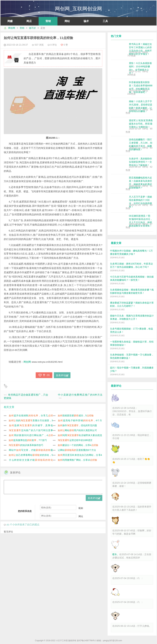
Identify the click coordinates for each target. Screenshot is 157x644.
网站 (67, 21)
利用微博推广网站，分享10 (78, 460)
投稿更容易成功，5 (76, 416)
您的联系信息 (25, 514)
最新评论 (116, 386)
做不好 (32, 28)
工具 (105, 21)
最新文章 (116, 243)
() (44, 375)
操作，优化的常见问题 (77, 425)
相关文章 (9, 407)
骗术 (86, 21)
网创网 (12, 28)
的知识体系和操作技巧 (26, 445)
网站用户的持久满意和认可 (77, 430)
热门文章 (116, 36)
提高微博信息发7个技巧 (28, 440)
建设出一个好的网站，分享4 (78, 445)
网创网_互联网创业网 (79, 9)
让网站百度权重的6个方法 (77, 450)
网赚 (10, 21)
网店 (29, 21)
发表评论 (62, 375)
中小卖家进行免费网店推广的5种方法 (80, 395)
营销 (48, 21)
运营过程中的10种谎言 (75, 440)
